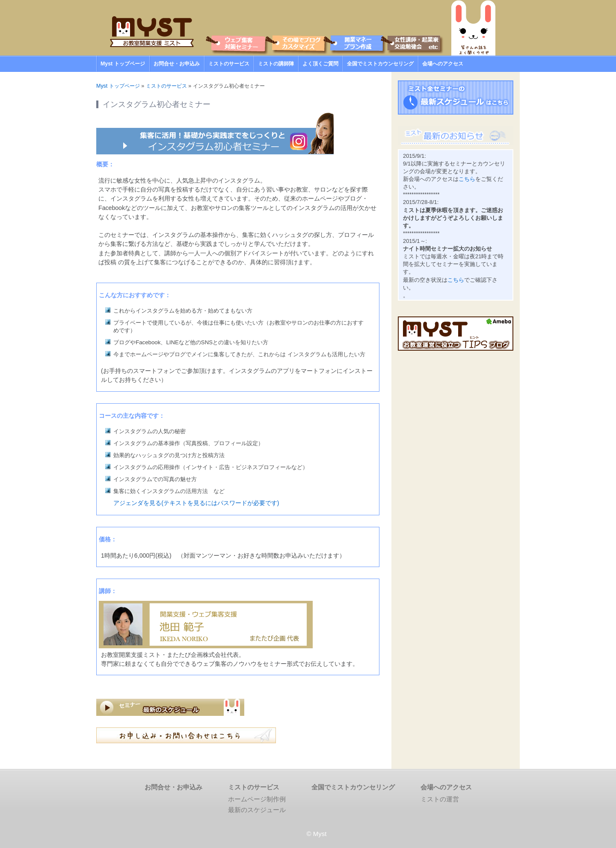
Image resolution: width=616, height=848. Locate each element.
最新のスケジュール (257, 810)
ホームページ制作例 (257, 799)
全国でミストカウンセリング (380, 64)
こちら (467, 179)
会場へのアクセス (443, 64)
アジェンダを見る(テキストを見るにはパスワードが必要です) (196, 503)
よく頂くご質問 (320, 64)
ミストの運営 (440, 799)
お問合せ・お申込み (177, 64)
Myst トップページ (123, 64)
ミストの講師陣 (276, 64)
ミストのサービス (229, 64)
